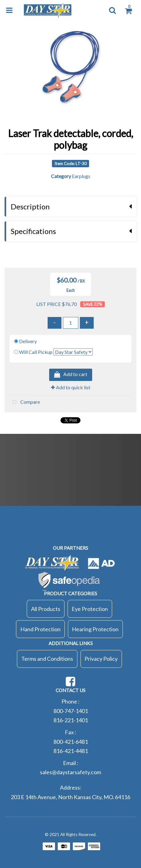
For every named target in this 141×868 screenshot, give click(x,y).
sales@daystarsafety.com (70, 772)
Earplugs (81, 176)
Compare (25, 402)
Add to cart (71, 375)
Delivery (28, 341)
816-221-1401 (71, 720)
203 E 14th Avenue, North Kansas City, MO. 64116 (70, 797)
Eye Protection (90, 609)
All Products (46, 609)
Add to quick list (71, 387)
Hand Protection (40, 629)
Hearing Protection (95, 629)
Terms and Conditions (47, 659)
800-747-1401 (71, 711)
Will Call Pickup (36, 352)
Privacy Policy (101, 659)
